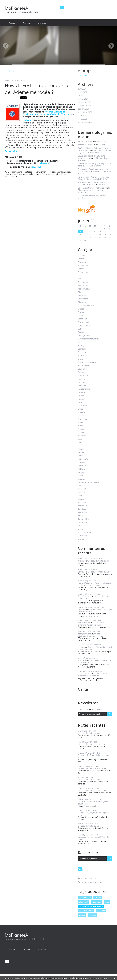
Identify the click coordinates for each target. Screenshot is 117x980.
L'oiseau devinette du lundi (99, 561)
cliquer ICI (45, 163)
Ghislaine (82, 609)
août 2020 (82, 116)
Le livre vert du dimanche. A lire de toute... (95, 661)
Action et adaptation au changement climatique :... (95, 584)
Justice (81, 402)
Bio (79, 292)
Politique (35, 174)
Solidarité (82, 489)
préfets (62, 174)
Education (82, 352)
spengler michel (85, 634)
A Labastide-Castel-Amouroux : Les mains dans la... (93, 170)
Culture (81, 329)
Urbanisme (83, 522)
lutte (107, 902)
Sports (81, 499)
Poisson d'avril (84, 459)
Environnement (24, 174)
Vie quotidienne (85, 532)
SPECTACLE (83, 492)
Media (81, 422)
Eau (80, 342)
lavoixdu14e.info (100, 179)
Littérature (83, 406)
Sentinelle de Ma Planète (88, 482)
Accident (81, 255)
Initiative (82, 392)
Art (79, 279)
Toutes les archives (85, 123)
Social (80, 486)
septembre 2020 (85, 112)
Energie (60, 172)
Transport (82, 512)
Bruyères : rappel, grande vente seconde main (91, 157)
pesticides (101, 911)
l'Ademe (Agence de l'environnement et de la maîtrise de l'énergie (46, 113)
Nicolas (81, 561)
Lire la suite (83, 75)
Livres (80, 409)
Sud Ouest (82, 502)
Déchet (81, 332)
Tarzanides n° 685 (86, 145)
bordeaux (92, 915)
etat (56, 174)
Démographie (42, 172)
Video (80, 529)
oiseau (82, 915)
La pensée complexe (87, 196)
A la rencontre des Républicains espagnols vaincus (91, 183)
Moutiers (82, 660)
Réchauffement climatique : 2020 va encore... (95, 611)
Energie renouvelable (87, 362)
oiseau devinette (86, 911)
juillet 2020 (83, 119)
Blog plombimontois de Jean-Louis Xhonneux (94, 151)
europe (98, 898)
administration (11, 176)
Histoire (81, 379)
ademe (51, 174)
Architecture (83, 272)
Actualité (82, 259)
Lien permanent (13, 172)
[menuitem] (12, 23)
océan (80, 439)
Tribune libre (84, 519)
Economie (82, 349)
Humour (82, 382)
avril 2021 (82, 89)
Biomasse (82, 302)
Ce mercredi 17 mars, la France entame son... (94, 756)
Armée (81, 275)
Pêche (80, 446)
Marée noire (83, 419)
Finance (81, 372)
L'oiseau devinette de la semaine (95, 597)
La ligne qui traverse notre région (92, 188)
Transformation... (85, 141)
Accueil (12, 23)
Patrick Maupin (84, 583)
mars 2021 (82, 92)
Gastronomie (84, 376)
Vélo (80, 526)
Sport (80, 496)
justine (81, 647)
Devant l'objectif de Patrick (94, 172)
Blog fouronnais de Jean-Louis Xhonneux (91, 191)
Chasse (81, 309)
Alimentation (83, 265)
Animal (81, 269)
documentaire (85, 898)
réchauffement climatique (91, 906)
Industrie (82, 386)
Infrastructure (84, 389)
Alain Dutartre (84, 596)
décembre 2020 (84, 102)
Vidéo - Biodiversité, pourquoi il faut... (91, 635)
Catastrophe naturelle (87, 306)
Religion (81, 472)
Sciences (82, 479)
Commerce (82, 319)
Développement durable (88, 339)
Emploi (81, 356)
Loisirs (81, 416)
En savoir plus (102, 978)
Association (83, 282)
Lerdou (81, 572)
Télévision (82, 506)
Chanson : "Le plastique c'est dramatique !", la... (95, 648)
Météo (81, 426)
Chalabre (101, 185)
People (81, 449)
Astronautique (84, 289)
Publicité (82, 469)
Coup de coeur (84, 326)
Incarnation (102, 141)
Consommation (84, 322)
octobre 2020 (84, 109)
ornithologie (96, 902)
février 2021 (83, 96)
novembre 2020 (85, 106)
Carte (83, 689)
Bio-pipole (82, 296)
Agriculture (83, 262)
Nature (81, 432)
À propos (42, 23)
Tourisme (82, 509)
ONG (80, 442)
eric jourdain (83, 623)
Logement (82, 412)
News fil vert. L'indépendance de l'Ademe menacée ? (37, 88)
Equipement (83, 369)
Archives (27, 23)
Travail (81, 516)
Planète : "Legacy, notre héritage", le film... (93, 814)
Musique (82, 429)
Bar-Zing (101, 145)
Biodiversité (83, 299)
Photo (81, 456)
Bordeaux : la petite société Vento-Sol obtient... (94, 838)
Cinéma (81, 312)
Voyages (82, 539)
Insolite (81, 396)
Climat (81, 316)
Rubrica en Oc (95, 166)
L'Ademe (27, 120)
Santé (80, 476)
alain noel (83, 902)
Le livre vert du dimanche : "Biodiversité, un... (92, 624)
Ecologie (52, 172)
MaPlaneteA (16, 8)
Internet (81, 399)
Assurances (83, 285)
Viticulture (82, 536)
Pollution (82, 466)
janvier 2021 (83, 99)
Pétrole (81, 452)
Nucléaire (82, 436)
